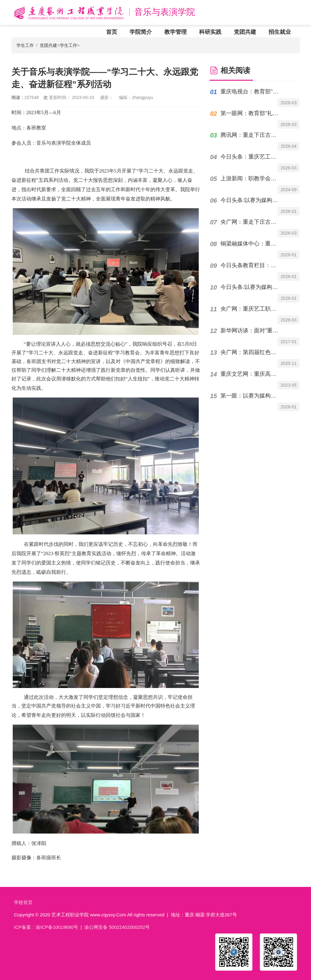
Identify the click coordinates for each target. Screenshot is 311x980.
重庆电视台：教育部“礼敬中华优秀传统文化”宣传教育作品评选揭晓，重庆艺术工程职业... (251, 92)
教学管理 (175, 32)
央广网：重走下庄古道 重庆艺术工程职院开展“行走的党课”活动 (251, 222)
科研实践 (210, 32)
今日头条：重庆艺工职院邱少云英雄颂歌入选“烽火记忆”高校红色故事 (251, 157)
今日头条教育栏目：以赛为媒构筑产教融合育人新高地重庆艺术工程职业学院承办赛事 (251, 265)
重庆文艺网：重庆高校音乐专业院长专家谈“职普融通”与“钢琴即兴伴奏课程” (251, 374)
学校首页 (23, 902)
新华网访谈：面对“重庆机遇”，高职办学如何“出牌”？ (251, 330)
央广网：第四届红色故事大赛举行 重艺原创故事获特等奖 (251, 352)
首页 (112, 32)
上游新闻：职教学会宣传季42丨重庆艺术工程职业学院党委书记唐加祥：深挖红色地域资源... (251, 178)
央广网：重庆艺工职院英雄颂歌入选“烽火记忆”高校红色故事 (251, 309)
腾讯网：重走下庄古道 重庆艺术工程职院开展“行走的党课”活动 (251, 135)
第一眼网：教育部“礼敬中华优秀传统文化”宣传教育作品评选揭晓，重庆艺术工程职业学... (251, 113)
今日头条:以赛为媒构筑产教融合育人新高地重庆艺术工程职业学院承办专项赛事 (251, 200)
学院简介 (141, 32)
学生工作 (25, 45)
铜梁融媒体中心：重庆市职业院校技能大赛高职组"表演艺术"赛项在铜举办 (251, 244)
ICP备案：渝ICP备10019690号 (46, 927)
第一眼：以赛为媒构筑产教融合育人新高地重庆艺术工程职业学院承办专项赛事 (251, 396)
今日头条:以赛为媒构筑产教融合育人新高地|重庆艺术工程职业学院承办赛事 (251, 287)
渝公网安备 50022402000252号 (117, 927)
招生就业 (280, 32)
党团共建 (245, 32)
